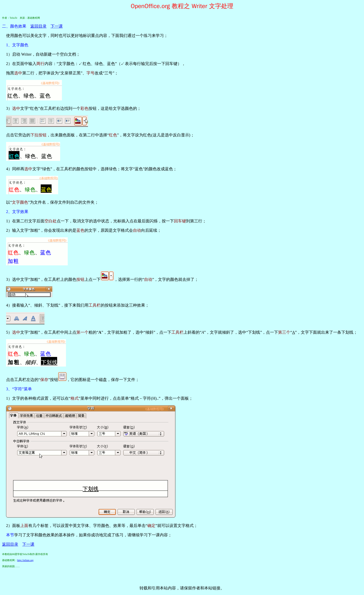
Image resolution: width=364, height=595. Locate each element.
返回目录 (38, 26)
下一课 (57, 26)
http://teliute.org (25, 560)
